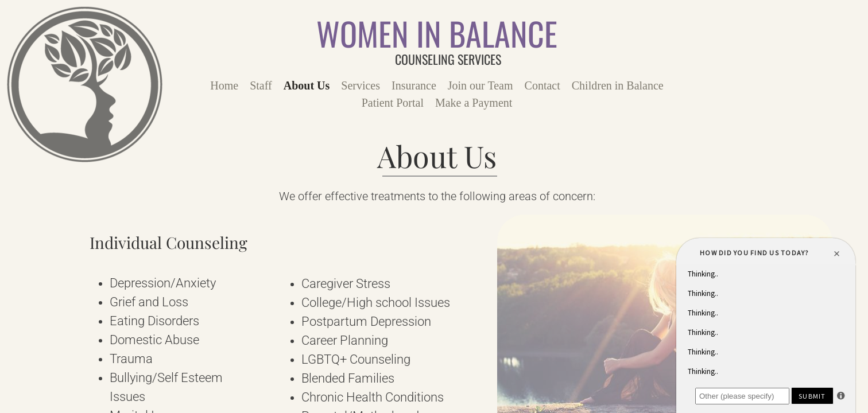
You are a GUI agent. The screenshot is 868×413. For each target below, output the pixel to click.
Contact (542, 85)
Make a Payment (474, 103)
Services (361, 85)
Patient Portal (393, 103)
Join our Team (480, 85)
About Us (307, 85)
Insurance (414, 85)
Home (224, 85)
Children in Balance (618, 85)
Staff (261, 85)
